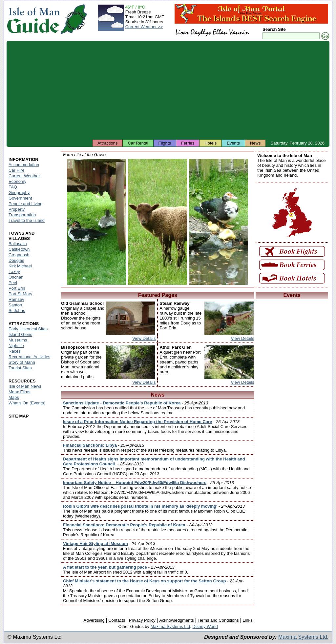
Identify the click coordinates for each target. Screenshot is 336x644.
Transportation (22, 215)
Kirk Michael (20, 266)
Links (247, 620)
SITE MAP (19, 416)
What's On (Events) (27, 403)
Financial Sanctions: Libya (90, 445)
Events (233, 143)
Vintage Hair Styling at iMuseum (95, 544)
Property (17, 209)
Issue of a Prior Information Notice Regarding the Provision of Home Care (137, 422)
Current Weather (24, 176)
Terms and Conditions (218, 620)
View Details (144, 338)
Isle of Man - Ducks (96, 222)
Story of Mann (22, 362)
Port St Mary (20, 294)
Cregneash (19, 255)
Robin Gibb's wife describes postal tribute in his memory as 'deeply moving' (140, 506)
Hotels (210, 143)
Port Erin (17, 288)
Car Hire (16, 170)
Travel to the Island (27, 220)
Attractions (107, 143)
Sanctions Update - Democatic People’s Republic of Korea (122, 403)
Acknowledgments (177, 620)
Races (15, 351)
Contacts (117, 620)
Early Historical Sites (28, 329)
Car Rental (138, 143)
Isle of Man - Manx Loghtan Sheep (157, 222)
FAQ (13, 187)
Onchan (16, 277)
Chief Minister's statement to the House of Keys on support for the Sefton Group (144, 581)
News (255, 143)
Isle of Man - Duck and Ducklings (219, 222)
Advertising (94, 620)
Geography (19, 193)
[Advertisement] (168, 90)
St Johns (17, 311)
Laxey (14, 272)
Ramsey (16, 299)
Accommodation (24, 165)
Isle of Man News (25, 386)
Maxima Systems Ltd (170, 626)
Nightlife (16, 346)
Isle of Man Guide (33, 19)
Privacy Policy (142, 620)
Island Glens (20, 334)
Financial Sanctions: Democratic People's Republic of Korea (124, 525)
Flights (165, 143)
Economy (17, 181)
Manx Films (19, 392)
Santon (15, 305)
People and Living (25, 204)
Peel (13, 283)
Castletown (19, 249)
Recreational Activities (29, 357)
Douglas (16, 260)
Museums (18, 340)
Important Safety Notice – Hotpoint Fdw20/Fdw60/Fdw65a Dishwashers (135, 483)
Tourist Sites (20, 368)
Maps (14, 397)
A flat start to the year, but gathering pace (106, 567)
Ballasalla (18, 244)
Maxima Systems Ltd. (303, 637)
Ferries (188, 143)
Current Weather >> (144, 27)
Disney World (205, 626)
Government (20, 198)
